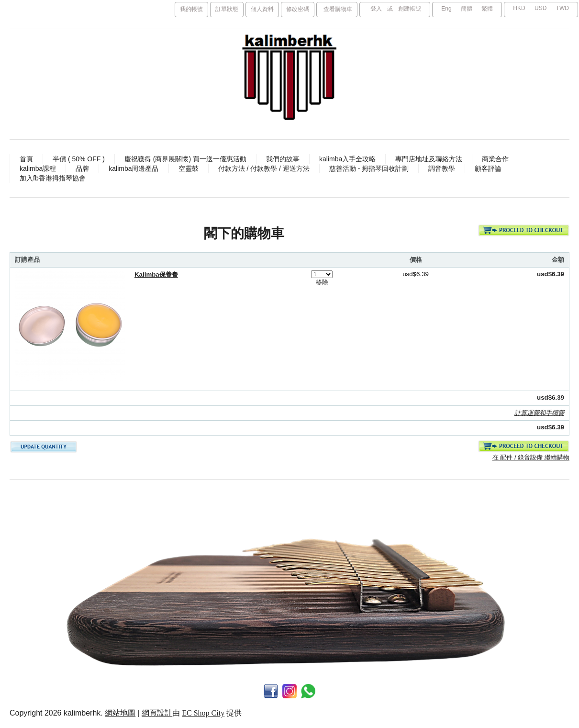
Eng (446, 9)
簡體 (467, 9)
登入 (376, 9)
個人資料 (262, 9)
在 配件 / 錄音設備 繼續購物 (531, 457)
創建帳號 (410, 9)
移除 (322, 282)
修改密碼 (298, 9)
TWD (562, 8)
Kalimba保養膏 (156, 274)
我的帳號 (191, 9)
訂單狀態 (227, 9)
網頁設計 (157, 713)
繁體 (487, 9)
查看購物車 (338, 9)
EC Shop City (203, 713)
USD (540, 8)
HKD (519, 8)
